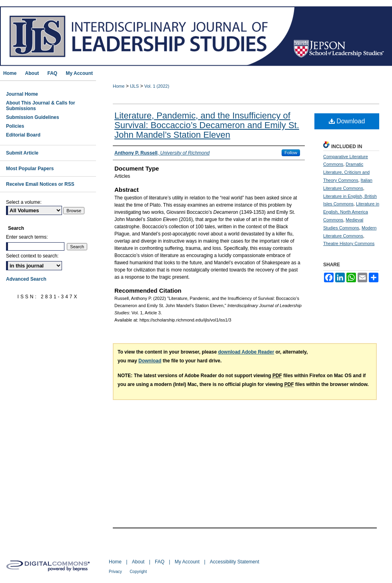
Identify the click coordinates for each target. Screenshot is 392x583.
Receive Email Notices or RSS (40, 184)
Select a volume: (24, 202)
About (138, 562)
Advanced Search (26, 279)
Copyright (138, 572)
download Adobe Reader (246, 352)
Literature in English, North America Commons (351, 212)
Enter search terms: (27, 237)
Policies (15, 126)
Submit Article (22, 153)
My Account (187, 562)
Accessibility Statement (235, 562)
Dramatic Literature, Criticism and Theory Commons (346, 172)
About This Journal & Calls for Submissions (41, 106)
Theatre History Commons (349, 243)
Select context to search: (32, 256)
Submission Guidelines (33, 117)
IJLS (134, 86)
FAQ (160, 562)
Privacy (115, 572)
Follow (291, 153)
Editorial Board (23, 135)
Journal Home (22, 94)
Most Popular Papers (30, 169)
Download (347, 121)
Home (119, 86)
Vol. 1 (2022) (157, 86)
